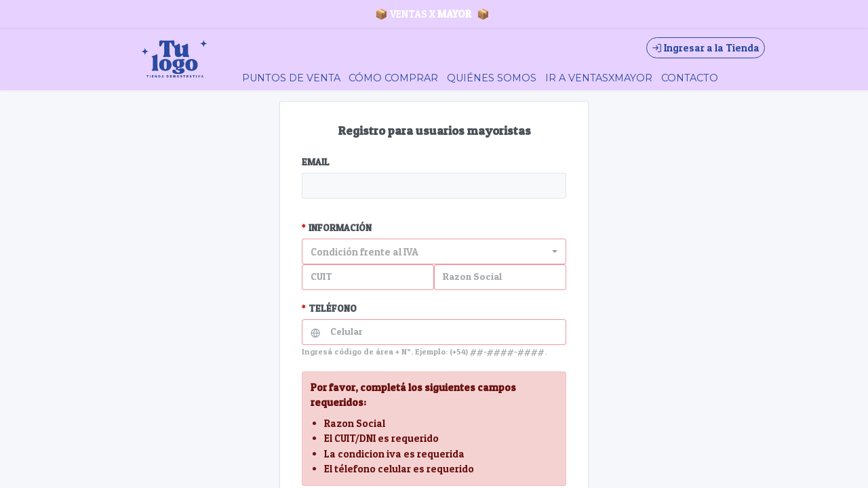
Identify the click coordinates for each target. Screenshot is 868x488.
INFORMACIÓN (337, 227)
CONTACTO (690, 78)
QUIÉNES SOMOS (492, 78)
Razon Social (472, 277)
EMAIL (316, 162)
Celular (347, 331)
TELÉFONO (329, 308)
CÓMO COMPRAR (393, 78)
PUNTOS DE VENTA (291, 78)
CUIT (321, 277)
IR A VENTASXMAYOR (599, 78)
